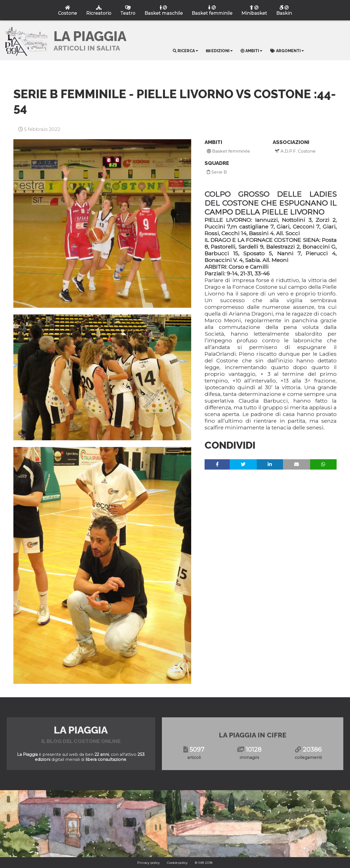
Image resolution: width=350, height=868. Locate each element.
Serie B (217, 172)
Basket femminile (228, 151)
